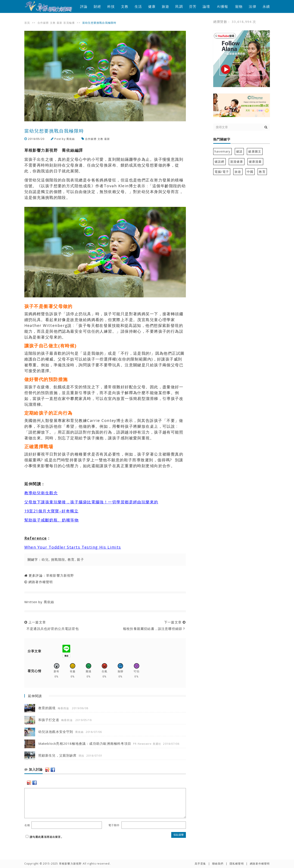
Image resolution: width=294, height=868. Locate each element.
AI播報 (223, 6)
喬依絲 (71, 139)
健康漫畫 (255, 162)
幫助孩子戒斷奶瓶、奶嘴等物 (52, 520)
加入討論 (33, 770)
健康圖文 (255, 151)
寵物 (239, 6)
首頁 (27, 23)
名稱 (27, 825)
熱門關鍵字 (222, 139)
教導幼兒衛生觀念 (41, 493)
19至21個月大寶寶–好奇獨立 (51, 511)
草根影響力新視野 (60, 575)
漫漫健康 (237, 162)
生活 (138, 6)
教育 (71, 559)
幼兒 (45, 559)
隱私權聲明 (237, 864)
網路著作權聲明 (41, 582)
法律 (252, 6)
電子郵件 (114, 825)
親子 (80, 559)
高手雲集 (200, 864)
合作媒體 (43, 23)
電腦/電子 (222, 172)
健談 (239, 151)
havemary (222, 151)
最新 (59, 23)
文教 (125, 6)
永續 (266, 6)
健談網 (219, 162)
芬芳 (193, 6)
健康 (152, 6)
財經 (97, 6)
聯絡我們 (218, 864)
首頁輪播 (69, 23)
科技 (111, 6)
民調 (179, 6)
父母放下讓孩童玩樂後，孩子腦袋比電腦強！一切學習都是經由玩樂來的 (91, 502)
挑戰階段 (58, 559)
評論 (84, 6)
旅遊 (165, 6)
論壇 (206, 6)
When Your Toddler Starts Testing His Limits (73, 547)
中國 (250, 172)
